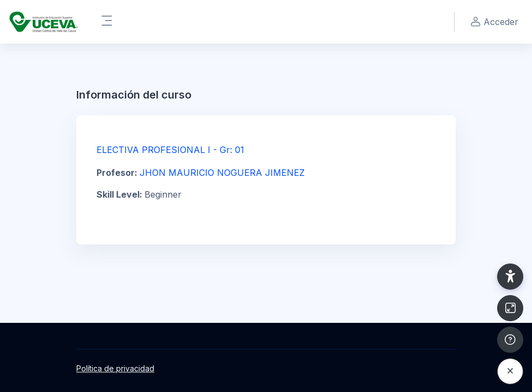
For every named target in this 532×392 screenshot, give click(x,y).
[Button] (510, 308)
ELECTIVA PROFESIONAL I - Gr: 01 (170, 150)
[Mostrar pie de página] (510, 340)
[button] (510, 277)
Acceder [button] (493, 22)
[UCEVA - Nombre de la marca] (44, 22)
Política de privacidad (115, 368)
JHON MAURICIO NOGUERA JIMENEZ (222, 173)
